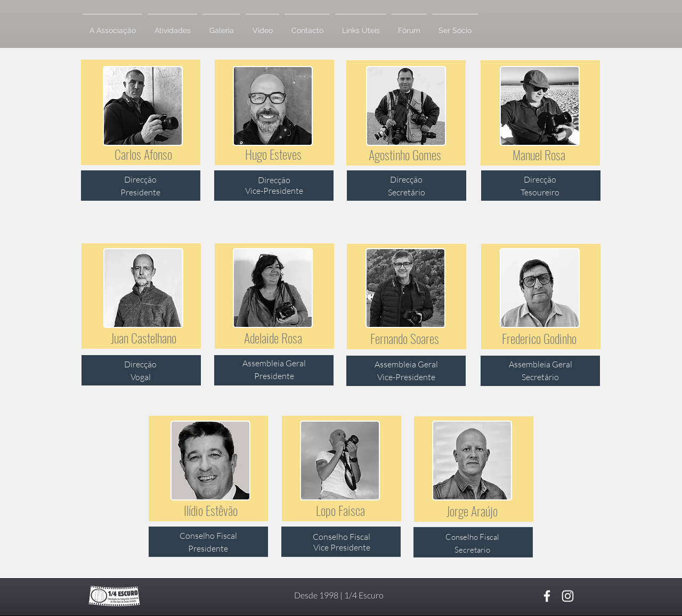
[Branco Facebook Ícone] (547, 596)
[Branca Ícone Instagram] (568, 596)
